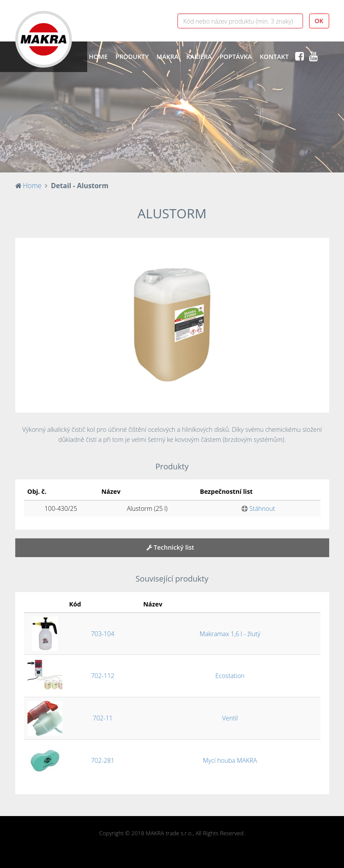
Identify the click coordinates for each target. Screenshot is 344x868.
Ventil (230, 718)
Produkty (132, 57)
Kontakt (274, 57)
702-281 (103, 760)
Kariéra (199, 57)
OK (319, 21)
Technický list (170, 547)
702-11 (103, 718)
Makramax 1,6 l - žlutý (230, 634)
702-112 (103, 676)
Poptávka (236, 57)
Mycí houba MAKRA (230, 760)
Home (98, 57)
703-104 (103, 634)
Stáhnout (258, 508)
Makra (167, 57)
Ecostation (230, 676)
